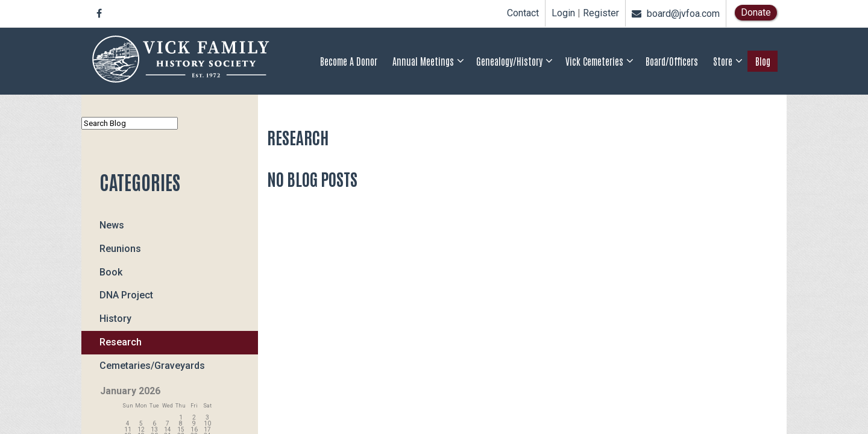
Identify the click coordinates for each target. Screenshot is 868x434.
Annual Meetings (423, 61)
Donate (756, 12)
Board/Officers (672, 61)
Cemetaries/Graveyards (152, 366)
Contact (523, 13)
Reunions (120, 249)
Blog (763, 61)
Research (121, 342)
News (112, 225)
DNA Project (126, 295)
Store (723, 61)
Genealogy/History (509, 61)
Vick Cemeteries (594, 61)
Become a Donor (349, 61)
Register (601, 13)
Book (111, 272)
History (115, 319)
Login (563, 13)
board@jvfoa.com (676, 14)
